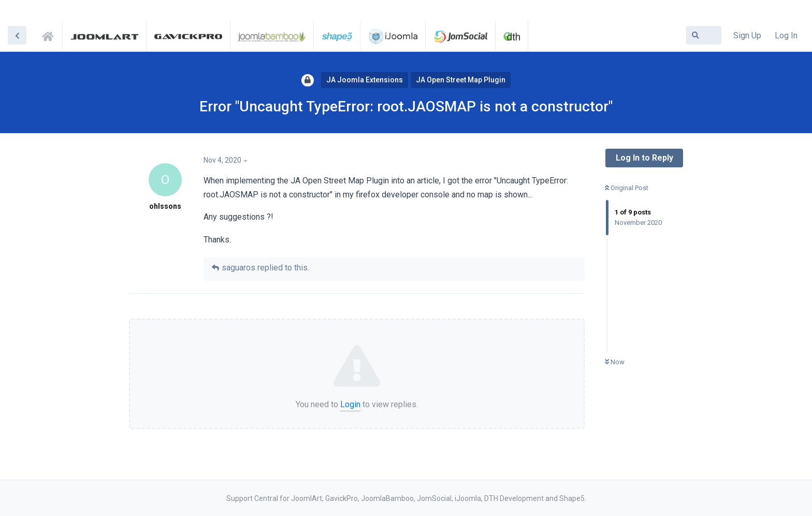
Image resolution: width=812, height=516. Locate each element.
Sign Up (747, 35)
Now (615, 362)
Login (350, 404)
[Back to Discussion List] (17, 35)
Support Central (51, 35)
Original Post (627, 188)
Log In (786, 35)
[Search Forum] (704, 35)
